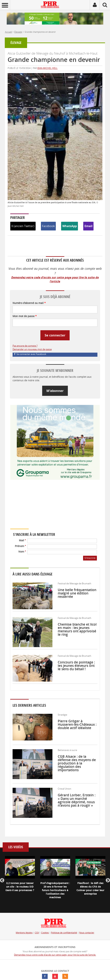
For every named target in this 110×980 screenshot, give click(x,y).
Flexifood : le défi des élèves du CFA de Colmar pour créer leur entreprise (90, 888)
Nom (22, 552)
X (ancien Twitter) (23, 226)
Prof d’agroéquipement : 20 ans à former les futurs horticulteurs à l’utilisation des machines (55, 890)
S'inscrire (90, 558)
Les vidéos (16, 847)
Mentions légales (24, 933)
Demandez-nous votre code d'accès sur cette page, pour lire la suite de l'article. (55, 955)
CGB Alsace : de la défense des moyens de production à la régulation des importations (77, 763)
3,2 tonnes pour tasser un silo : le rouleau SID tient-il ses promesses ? (20, 887)
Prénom (20, 546)
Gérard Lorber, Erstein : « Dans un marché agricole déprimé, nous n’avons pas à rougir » (77, 800)
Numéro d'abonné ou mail (29, 303)
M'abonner (55, 391)
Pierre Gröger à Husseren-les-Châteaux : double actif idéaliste (77, 724)
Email (88, 226)
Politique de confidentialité (64, 933)
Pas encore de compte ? (25, 346)
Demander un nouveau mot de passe (32, 349)
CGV (37, 933)
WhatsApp (70, 226)
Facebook (48, 226)
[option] (20, 877)
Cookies (45, 933)
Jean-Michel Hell (47, 68)
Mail (22, 540)
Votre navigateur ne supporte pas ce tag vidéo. (42, 507)
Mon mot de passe (25, 316)
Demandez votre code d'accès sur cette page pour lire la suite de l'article (55, 279)
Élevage (18, 32)
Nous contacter (87, 933)
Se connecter (55, 335)
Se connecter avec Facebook (30, 354)
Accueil (9, 32)
